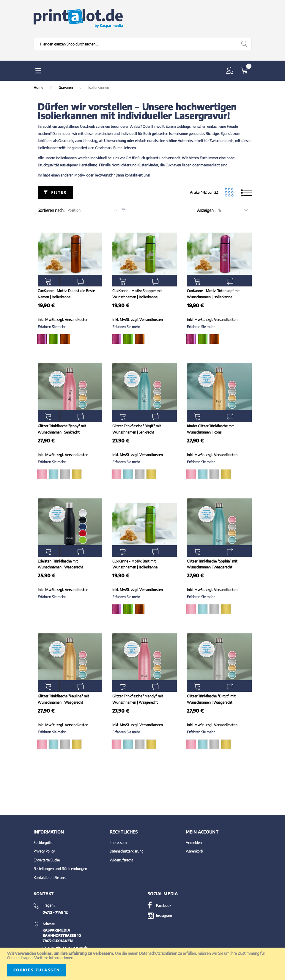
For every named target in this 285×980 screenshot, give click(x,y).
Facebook (159, 906)
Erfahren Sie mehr (52, 327)
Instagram (160, 916)
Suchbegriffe (43, 843)
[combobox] (143, 44)
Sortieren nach (51, 210)
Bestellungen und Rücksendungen (60, 869)
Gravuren (66, 88)
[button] (231, 71)
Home (39, 88)
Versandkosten (77, 320)
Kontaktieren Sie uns (49, 878)
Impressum (118, 843)
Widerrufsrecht (121, 860)
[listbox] (70, 340)
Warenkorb (194, 851)
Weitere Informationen (54, 958)
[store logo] (78, 18)
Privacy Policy (44, 851)
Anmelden (194, 843)
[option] (42, 339)
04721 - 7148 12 (55, 912)
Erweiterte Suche (47, 860)
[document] (142, 964)
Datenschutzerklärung (127, 851)
